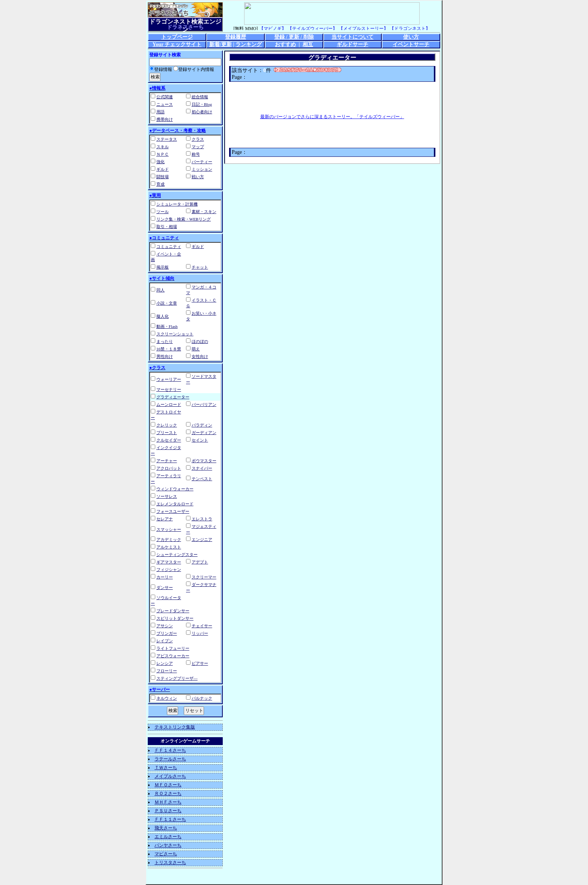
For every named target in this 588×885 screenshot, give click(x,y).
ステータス (167, 139)
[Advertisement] (332, 98)
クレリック (167, 425)
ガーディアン (204, 433)
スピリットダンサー (175, 618)
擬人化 (163, 316)
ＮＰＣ (163, 154)
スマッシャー (169, 529)
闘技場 (163, 177)
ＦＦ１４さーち (170, 750)
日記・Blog (202, 104)
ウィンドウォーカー (175, 489)
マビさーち (166, 854)
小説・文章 (167, 303)
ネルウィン (167, 698)
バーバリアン (204, 404)
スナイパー (202, 468)
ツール (163, 212)
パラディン (202, 425)
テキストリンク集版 (175, 727)
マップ (198, 147)
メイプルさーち (170, 776)
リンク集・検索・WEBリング (184, 219)
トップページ (177, 37)
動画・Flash (167, 326)
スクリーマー (204, 577)
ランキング (249, 44)
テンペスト (202, 479)
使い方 (411, 37)
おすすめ (285, 44)
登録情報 (161, 69)
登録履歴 (235, 37)
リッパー (200, 633)
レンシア (165, 663)
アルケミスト (169, 547)
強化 (160, 162)
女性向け (200, 356)
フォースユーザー (173, 511)
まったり (165, 341)
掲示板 (163, 267)
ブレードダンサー (173, 611)
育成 (160, 184)
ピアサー (200, 663)
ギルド (163, 169)
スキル (163, 147)
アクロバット (169, 468)
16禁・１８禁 (169, 349)
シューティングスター (177, 554)
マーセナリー (169, 389)
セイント (200, 440)
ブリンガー (167, 633)
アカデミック (169, 539)
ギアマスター (169, 562)
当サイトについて (352, 37)
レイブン (165, 641)
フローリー (167, 671)
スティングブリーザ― (177, 678)
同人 (160, 290)
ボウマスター (204, 461)
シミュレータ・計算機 (177, 204)
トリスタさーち (170, 862)
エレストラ (202, 519)
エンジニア (202, 539)
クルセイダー (169, 440)
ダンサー (165, 587)
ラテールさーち (170, 759)
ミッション (202, 169)
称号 (196, 154)
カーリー (165, 577)
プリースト (167, 433)
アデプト (200, 562)
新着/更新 (220, 44)
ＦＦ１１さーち (170, 819)
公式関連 (165, 97)
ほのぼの (200, 341)
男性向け (165, 356)
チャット (200, 267)
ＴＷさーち (166, 768)
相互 (308, 44)
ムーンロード (169, 404)
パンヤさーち (168, 845)
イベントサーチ (411, 44)
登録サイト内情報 (194, 69)
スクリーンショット (175, 334)
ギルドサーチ (352, 44)
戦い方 (198, 177)
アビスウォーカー (173, 656)
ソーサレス (167, 496)
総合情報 (200, 97)
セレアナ (165, 519)
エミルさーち (168, 837)
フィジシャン (169, 569)
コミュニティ (169, 246)
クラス (198, 139)
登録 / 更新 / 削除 (294, 37)
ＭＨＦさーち (168, 802)
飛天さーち (166, 828)
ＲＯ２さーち (168, 793)
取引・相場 (167, 227)
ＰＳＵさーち (168, 811)
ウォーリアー (169, 379)
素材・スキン (204, 212)
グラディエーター (173, 397)
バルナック (202, 698)
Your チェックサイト (177, 44)
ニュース (165, 104)
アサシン (165, 626)
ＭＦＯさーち (168, 785)
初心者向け (202, 112)
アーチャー (167, 461)
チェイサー (202, 626)
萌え (196, 349)
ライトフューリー (173, 648)
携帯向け (165, 119)
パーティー (202, 162)
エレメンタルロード (175, 504)
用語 (160, 112)
